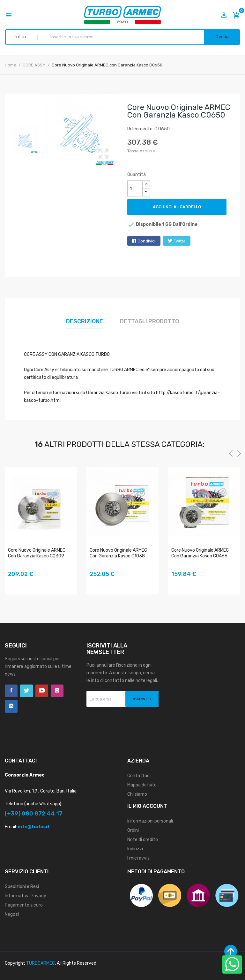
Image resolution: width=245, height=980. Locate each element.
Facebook (11, 691)
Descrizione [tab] (85, 321)
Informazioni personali (150, 821)
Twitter (26, 691)
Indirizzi (135, 849)
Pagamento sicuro (24, 905)
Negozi (12, 914)
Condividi (147, 241)
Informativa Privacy (26, 896)
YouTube (42, 691)
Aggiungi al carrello (177, 207)
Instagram (57, 691)
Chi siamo (137, 794)
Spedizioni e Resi (22, 887)
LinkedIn (11, 706)
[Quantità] (135, 188)
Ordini (133, 830)
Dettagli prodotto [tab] (149, 321)
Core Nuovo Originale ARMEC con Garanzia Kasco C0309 (37, 553)
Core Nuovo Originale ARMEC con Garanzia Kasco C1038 (118, 553)
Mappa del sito (142, 785)
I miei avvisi (139, 858)
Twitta (180, 241)
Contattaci (139, 776)
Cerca (222, 37)
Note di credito (143, 840)
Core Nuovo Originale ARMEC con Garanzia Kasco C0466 (200, 553)
